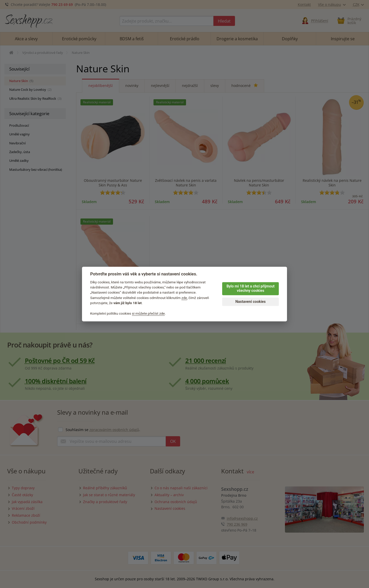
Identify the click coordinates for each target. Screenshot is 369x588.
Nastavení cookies (250, 302)
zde (184, 298)
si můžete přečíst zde (148, 313)
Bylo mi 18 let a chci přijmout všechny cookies (250, 288)
